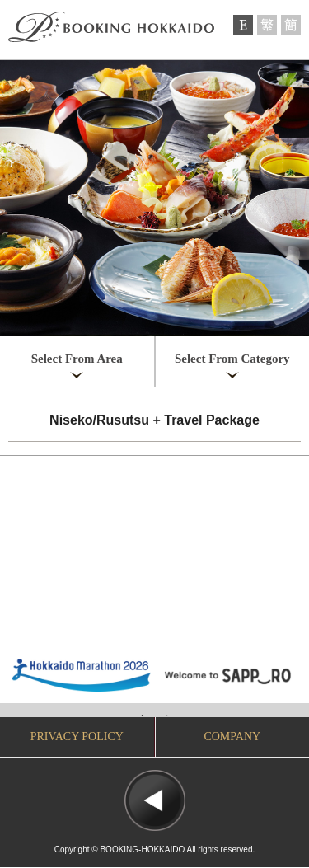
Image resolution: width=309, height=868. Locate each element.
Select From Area (77, 359)
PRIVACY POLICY (77, 737)
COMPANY (232, 737)
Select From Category (232, 359)
